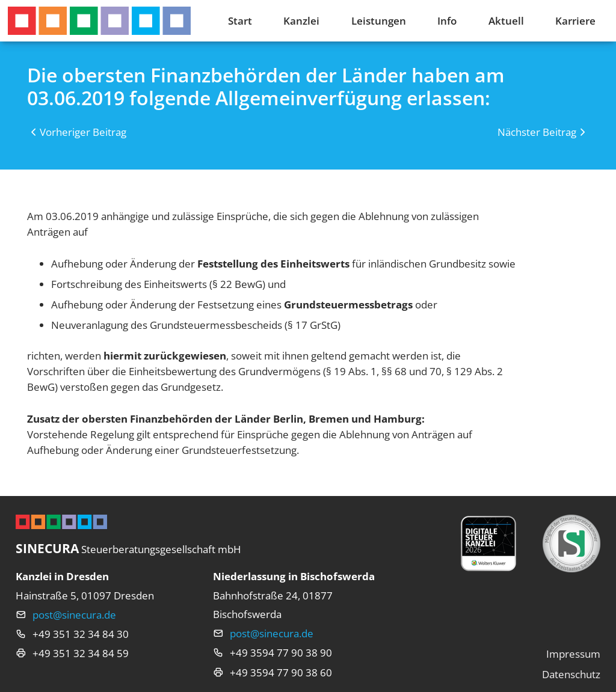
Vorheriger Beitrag (83, 132)
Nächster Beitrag (537, 132)
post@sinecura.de (74, 614)
